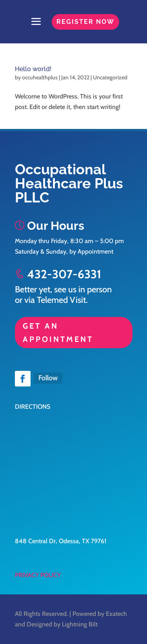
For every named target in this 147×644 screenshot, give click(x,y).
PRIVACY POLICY (38, 575)
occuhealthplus (40, 77)
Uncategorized (110, 77)
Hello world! (33, 69)
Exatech (116, 614)
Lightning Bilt (80, 624)
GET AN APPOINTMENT (58, 333)
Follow (48, 378)
